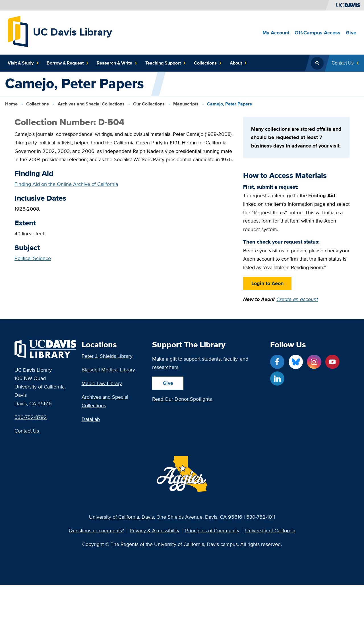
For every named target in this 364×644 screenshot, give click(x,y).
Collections (38, 104)
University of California (270, 531)
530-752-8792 (31, 417)
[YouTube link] (332, 362)
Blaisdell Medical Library (108, 370)
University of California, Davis (121, 517)
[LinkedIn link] (277, 379)
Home (11, 104)
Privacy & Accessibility (155, 531)
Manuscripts (186, 104)
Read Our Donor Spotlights (182, 399)
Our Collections (149, 104)
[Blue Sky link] (296, 362)
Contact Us (27, 431)
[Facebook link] (277, 362)
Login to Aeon (267, 283)
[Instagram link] (314, 362)
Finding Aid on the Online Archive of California (66, 184)
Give (168, 383)
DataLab (91, 419)
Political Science (33, 258)
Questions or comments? (96, 531)
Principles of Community (212, 531)
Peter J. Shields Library (107, 356)
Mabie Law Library (102, 383)
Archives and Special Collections (91, 104)
